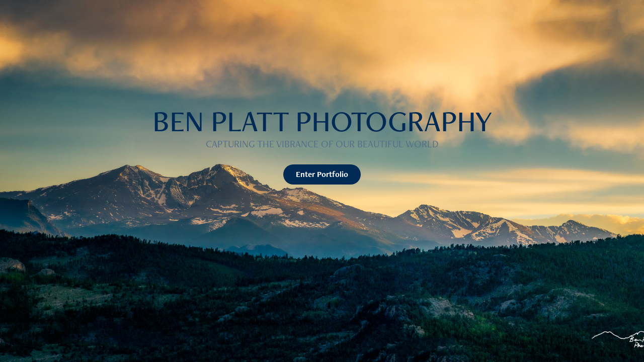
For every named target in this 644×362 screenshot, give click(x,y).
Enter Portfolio (322, 174)
